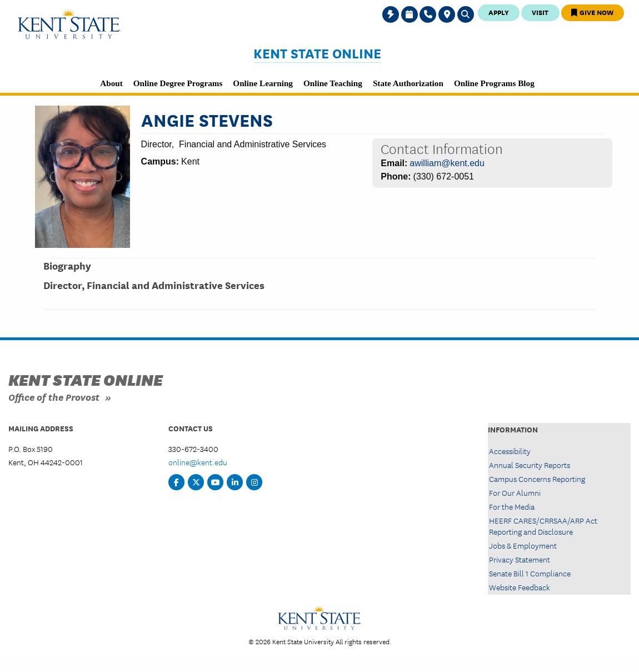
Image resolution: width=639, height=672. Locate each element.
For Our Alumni (515, 492)
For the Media (512, 506)
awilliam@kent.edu (447, 163)
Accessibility (510, 451)
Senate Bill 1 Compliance (530, 573)
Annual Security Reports (530, 465)
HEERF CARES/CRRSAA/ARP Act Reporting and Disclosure (543, 526)
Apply (499, 12)
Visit (540, 12)
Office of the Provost (54, 397)
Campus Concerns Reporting (537, 479)
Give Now (592, 12)
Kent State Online (317, 53)
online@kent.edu (198, 462)
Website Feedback (520, 587)
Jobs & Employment (523, 545)
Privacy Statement (520, 559)
